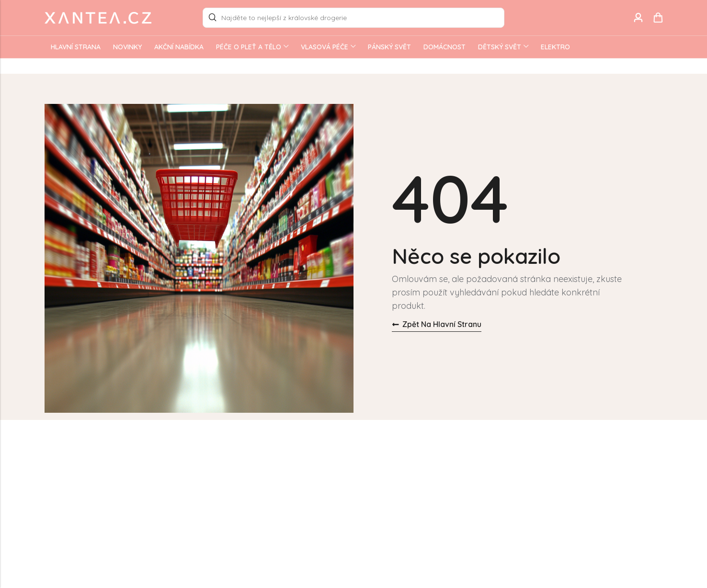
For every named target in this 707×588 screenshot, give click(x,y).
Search (213, 18)
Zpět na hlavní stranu (437, 324)
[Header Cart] (658, 18)
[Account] (638, 18)
